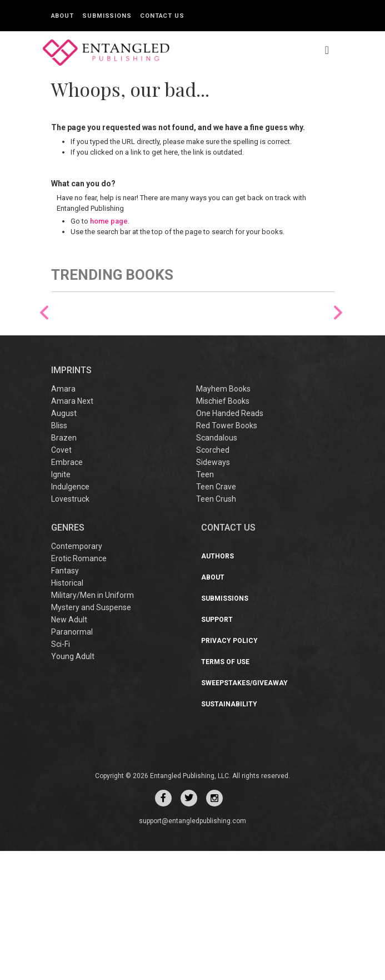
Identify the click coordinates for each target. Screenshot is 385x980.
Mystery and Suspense (91, 736)
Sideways (213, 591)
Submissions (107, 16)
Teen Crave (216, 616)
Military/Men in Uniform (92, 724)
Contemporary (77, 675)
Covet (61, 579)
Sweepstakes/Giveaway (244, 812)
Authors (217, 685)
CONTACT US (228, 657)
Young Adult (73, 785)
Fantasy (65, 700)
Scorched (213, 579)
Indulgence (70, 616)
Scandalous (217, 567)
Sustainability (229, 833)
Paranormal (72, 761)
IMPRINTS (71, 499)
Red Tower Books (227, 555)
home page (109, 221)
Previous (44, 377)
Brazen (64, 567)
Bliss (59, 555)
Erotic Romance (79, 687)
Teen (205, 603)
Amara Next (72, 530)
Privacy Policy (229, 770)
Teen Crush (216, 628)
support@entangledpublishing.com (192, 950)
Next (338, 377)
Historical (67, 712)
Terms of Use (225, 791)
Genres (68, 657)
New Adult (69, 749)
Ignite (61, 603)
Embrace (67, 591)
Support (217, 749)
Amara (63, 518)
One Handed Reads (230, 542)
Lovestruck (70, 628)
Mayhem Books (223, 518)
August (64, 542)
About (63, 16)
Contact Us (162, 16)
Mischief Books (223, 530)
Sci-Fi (61, 773)
